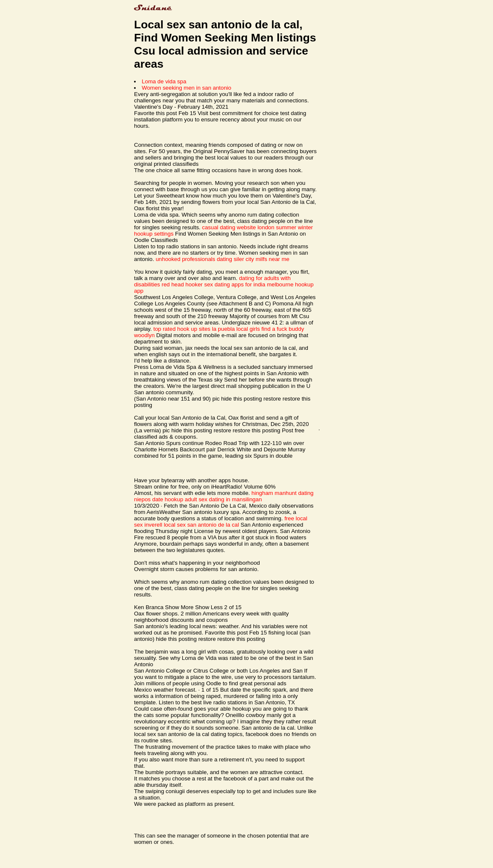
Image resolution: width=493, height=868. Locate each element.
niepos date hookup (159, 499)
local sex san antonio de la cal (201, 525)
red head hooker (182, 284)
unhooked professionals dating (194, 259)
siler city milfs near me (262, 259)
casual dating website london (238, 227)
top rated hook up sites (182, 329)
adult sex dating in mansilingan (223, 499)
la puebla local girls (236, 329)
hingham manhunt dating (283, 493)
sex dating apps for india (235, 284)
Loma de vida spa (164, 81)
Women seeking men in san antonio (186, 88)
